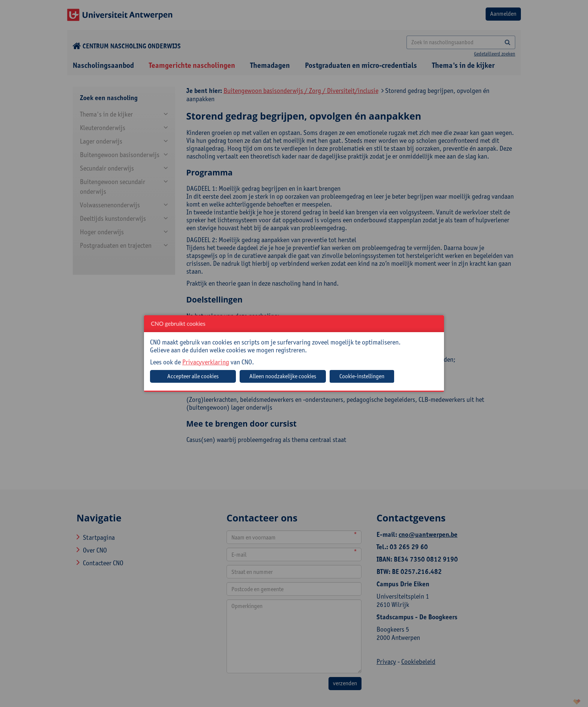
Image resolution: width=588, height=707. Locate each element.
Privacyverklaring (206, 362)
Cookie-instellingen (362, 376)
